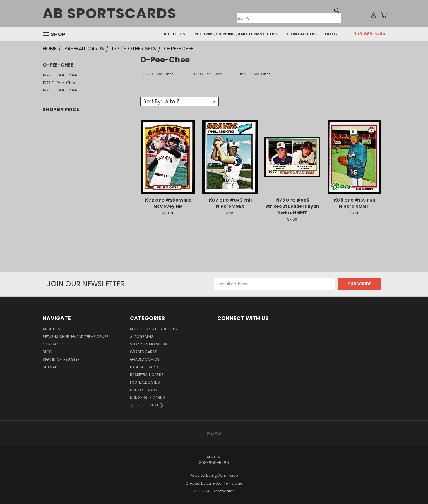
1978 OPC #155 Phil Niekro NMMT (354, 203)
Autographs (142, 337)
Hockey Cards (143, 390)
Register (71, 359)
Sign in (49, 359)
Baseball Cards (145, 367)
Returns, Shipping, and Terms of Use (236, 34)
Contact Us (301, 34)
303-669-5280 (369, 34)
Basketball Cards (147, 375)
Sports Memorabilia (149, 344)
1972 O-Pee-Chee (60, 75)
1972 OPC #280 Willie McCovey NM (168, 203)
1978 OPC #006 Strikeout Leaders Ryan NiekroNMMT (292, 206)
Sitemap (50, 367)
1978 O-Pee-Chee (60, 90)
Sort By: (153, 101)
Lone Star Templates (225, 483)
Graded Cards (144, 352)
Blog (331, 34)
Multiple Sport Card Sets (153, 329)
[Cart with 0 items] (384, 15)
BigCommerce (225, 475)
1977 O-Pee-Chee (60, 83)
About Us (174, 34)
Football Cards (145, 382)
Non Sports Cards (147, 397)
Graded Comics (145, 359)
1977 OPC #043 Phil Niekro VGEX (230, 203)
